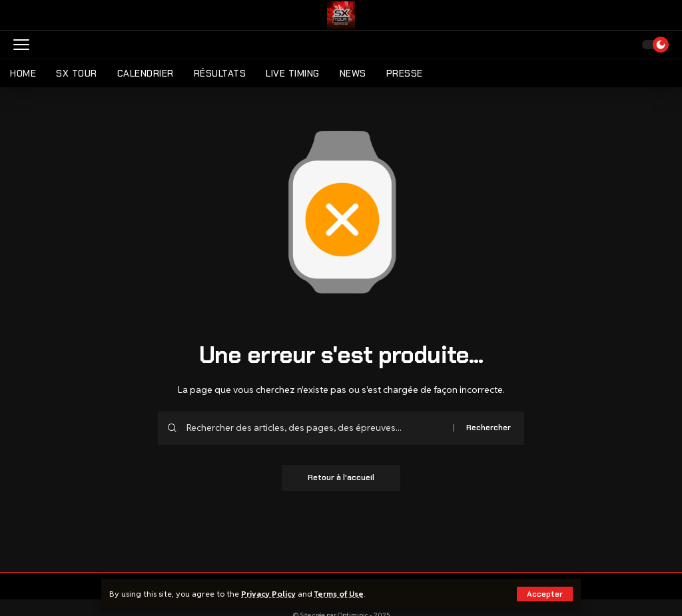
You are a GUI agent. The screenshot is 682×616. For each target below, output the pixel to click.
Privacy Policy (268, 594)
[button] (545, 594)
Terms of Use (340, 594)
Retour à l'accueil (341, 478)
